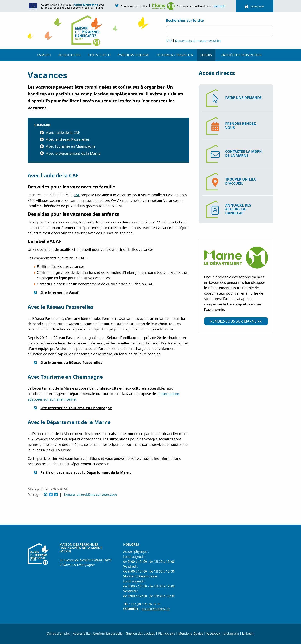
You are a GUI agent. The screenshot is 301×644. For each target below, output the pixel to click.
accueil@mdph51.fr (156, 609)
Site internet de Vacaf (59, 293)
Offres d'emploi (58, 634)
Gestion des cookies (140, 634)
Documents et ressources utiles (198, 41)
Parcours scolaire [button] (133, 55)
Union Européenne (86, 5)
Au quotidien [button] (69, 55)
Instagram (231, 634)
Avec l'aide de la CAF (63, 133)
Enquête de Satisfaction (241, 55)
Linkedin (248, 634)
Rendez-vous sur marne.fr (236, 321)
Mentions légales (191, 634)
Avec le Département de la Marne (73, 154)
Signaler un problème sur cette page (90, 495)
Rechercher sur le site (185, 21)
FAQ (169, 41)
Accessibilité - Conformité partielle (98, 634)
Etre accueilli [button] (99, 55)
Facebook (213, 634)
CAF (77, 195)
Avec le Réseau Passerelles (68, 140)
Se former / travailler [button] (175, 55)
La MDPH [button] (44, 55)
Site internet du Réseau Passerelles (71, 363)
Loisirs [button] (206, 55)
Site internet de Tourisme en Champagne (76, 408)
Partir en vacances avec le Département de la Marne (86, 473)
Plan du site (167, 634)
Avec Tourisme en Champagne (71, 146)
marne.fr (219, 6)
